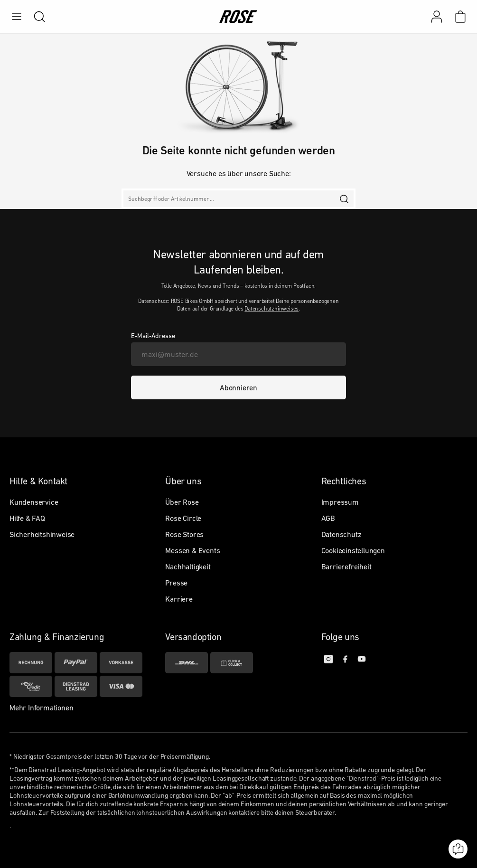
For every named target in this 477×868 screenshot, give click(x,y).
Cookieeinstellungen (353, 550)
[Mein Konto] (437, 17)
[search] (35, 17)
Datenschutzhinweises (271, 309)
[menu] (17, 17)
